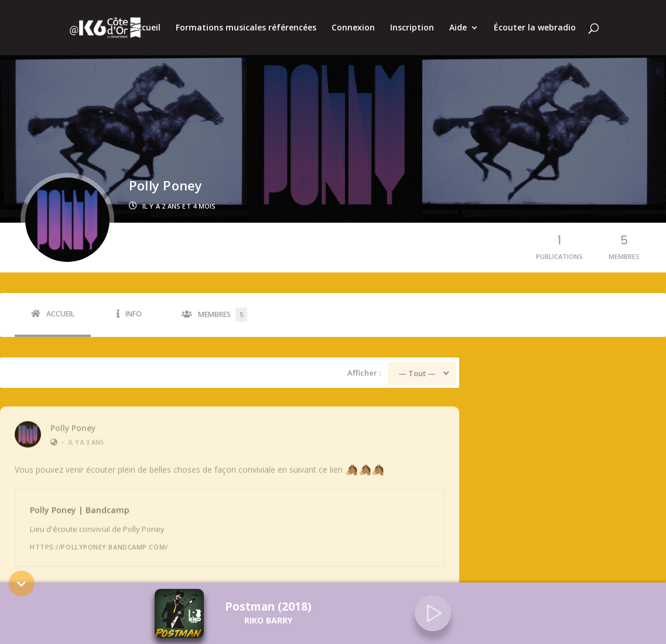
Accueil (146, 28)
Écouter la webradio (535, 28)
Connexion (353, 28)
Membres (223, 315)
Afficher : (364, 373)
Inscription (412, 28)
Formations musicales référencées (246, 28)
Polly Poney (73, 422)
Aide (458, 28)
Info (134, 314)
